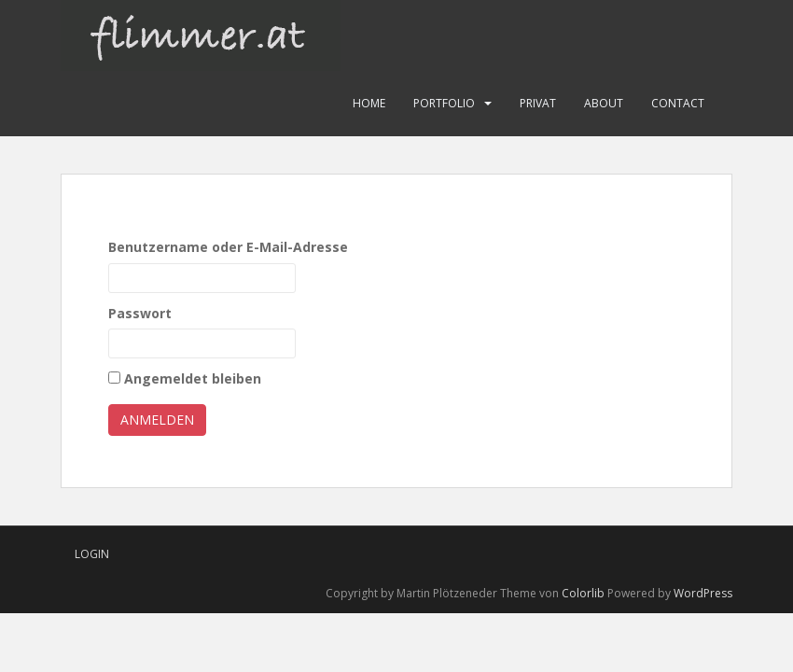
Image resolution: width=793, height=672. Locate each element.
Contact (678, 103)
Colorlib (583, 593)
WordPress (703, 593)
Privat (538, 103)
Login (92, 554)
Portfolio (444, 103)
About (604, 103)
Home (369, 103)
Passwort (140, 313)
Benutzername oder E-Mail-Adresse (228, 247)
